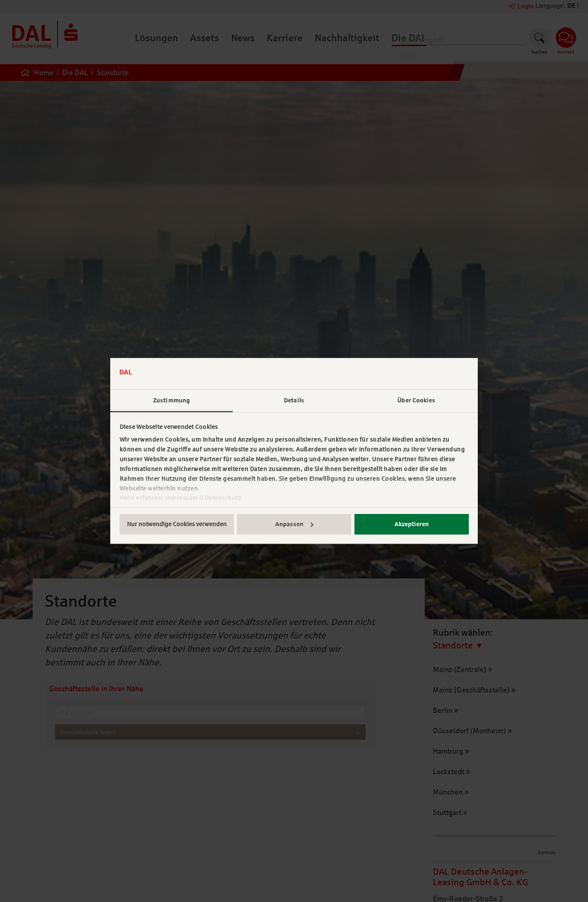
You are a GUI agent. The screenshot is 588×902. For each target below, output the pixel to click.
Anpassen (294, 524)
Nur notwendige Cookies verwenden (177, 524)
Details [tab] (294, 400)
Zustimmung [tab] (171, 400)
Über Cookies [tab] (416, 400)
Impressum (182, 498)
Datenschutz (223, 498)
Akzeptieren (412, 524)
